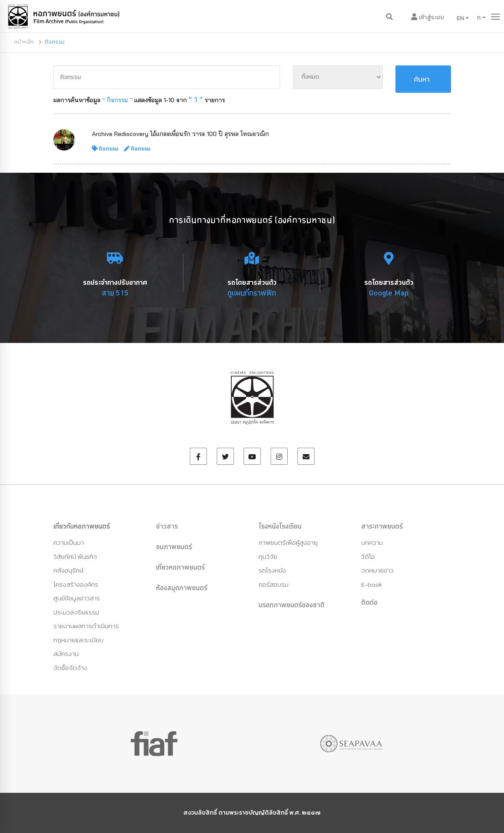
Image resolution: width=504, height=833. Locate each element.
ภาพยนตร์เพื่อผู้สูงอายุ (288, 542)
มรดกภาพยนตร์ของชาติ (292, 605)
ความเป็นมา (69, 542)
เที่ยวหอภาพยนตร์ (180, 567)
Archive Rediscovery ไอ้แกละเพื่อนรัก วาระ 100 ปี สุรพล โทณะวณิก (180, 134)
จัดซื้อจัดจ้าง (70, 668)
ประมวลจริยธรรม (76, 612)
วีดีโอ (368, 557)
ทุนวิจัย (268, 557)
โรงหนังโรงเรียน (280, 526)
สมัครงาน (66, 654)
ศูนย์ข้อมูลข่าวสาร (77, 598)
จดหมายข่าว (377, 570)
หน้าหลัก (24, 42)
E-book (372, 584)
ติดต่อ (369, 602)
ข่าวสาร (167, 526)
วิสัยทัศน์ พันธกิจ (75, 557)
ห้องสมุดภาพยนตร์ (182, 588)
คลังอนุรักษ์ (68, 570)
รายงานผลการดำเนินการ (86, 626)
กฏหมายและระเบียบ (78, 640)
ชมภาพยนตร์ (174, 546)
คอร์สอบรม (274, 584)
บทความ (372, 542)
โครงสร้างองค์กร (76, 584)
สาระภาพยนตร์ (382, 526)
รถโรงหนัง (272, 570)
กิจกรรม (109, 148)
